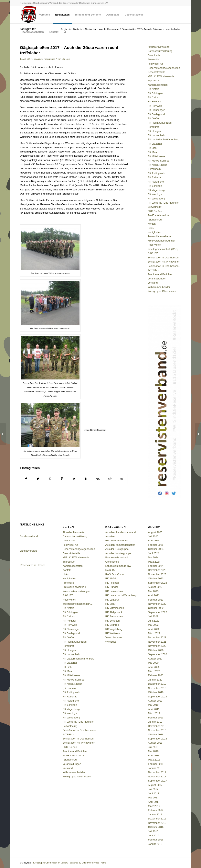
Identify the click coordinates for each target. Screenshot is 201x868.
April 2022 (154, 629)
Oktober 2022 (156, 608)
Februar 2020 (156, 675)
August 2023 (155, 587)
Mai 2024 (153, 557)
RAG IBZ (153, 253)
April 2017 (154, 802)
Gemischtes (112, 562)
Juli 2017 (153, 789)
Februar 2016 (156, 840)
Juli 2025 (153, 536)
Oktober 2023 (156, 578)
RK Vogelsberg (156, 190)
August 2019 (155, 701)
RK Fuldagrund (156, 114)
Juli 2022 (153, 616)
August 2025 (155, 532)
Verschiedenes (114, 637)
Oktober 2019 (156, 692)
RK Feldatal (154, 101)
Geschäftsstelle (156, 72)
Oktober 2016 (156, 827)
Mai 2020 (153, 663)
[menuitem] (28, 15)
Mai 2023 (153, 591)
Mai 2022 (153, 625)
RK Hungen (154, 131)
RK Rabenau (155, 177)
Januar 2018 (155, 768)
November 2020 (157, 646)
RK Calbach (154, 97)
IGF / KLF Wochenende (161, 76)
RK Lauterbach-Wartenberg (121, 595)
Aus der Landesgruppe (118, 553)
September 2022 (157, 612)
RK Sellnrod (112, 625)
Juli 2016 (153, 831)
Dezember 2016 (157, 819)
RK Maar (153, 152)
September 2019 (157, 697)
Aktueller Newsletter (159, 47)
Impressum (154, 80)
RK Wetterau (113, 633)
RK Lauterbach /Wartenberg (163, 139)
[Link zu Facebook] (21, 49)
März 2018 (154, 760)
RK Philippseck (156, 173)
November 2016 (157, 823)
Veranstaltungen (157, 279)
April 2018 (154, 755)
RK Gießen (154, 118)
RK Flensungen (156, 110)
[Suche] (65, 32)
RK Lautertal (155, 144)
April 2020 (154, 667)
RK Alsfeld (153, 89)
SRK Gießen (155, 211)
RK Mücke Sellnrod (159, 161)
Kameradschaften (158, 85)
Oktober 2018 (156, 734)
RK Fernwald (155, 106)
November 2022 (157, 604)
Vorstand (153, 283)
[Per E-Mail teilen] (122, 479)
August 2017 (155, 785)
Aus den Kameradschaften (120, 545)
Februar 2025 (156, 545)
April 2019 (154, 709)
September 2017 (157, 781)
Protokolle (153, 59)
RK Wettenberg (156, 199)
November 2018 (157, 730)
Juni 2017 (153, 793)
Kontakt (152, 224)
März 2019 (154, 713)
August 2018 (155, 743)
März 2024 (154, 562)
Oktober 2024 (156, 549)
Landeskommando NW (118, 566)
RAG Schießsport (115, 574)
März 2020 (154, 671)
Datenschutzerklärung (160, 51)
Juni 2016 (153, 835)
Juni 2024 (153, 553)
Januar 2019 (155, 722)
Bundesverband (29, 536)
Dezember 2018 (157, 726)
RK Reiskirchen (156, 182)
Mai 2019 (153, 705)
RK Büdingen (155, 93)
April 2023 (154, 595)
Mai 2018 (153, 751)
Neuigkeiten (154, 232)
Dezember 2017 (157, 772)
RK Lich (152, 148)
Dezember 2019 (157, 684)
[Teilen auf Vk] (98, 479)
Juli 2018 (153, 747)
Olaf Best (66, 59)
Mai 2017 (153, 798)
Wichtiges (111, 642)
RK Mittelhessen (157, 156)
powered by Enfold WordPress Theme (88, 863)
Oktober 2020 (156, 650)
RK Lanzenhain (156, 135)
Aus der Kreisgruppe (46, 59)
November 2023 (157, 574)
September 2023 (157, 583)
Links (151, 228)
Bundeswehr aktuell (116, 557)
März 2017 (154, 806)
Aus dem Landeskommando (121, 532)
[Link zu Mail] (27, 49)
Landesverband (29, 551)
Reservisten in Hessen (33, 565)
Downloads (154, 55)
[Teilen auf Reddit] (110, 479)
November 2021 (157, 642)
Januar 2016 (155, 844)
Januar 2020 (155, 680)
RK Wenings (155, 194)
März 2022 (154, 633)
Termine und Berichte (160, 274)
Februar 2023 (156, 600)
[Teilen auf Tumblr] (86, 479)
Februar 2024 (156, 566)
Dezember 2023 (157, 570)
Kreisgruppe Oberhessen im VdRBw (51, 863)
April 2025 (154, 541)
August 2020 (155, 659)
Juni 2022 (153, 621)
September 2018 (157, 739)
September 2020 (157, 654)
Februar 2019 (156, 718)
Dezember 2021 (157, 637)
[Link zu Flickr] (33, 49)
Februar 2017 (156, 810)
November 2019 (157, 688)
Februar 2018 (156, 764)
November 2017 (157, 777)
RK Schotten (155, 186)
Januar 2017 (155, 814)
